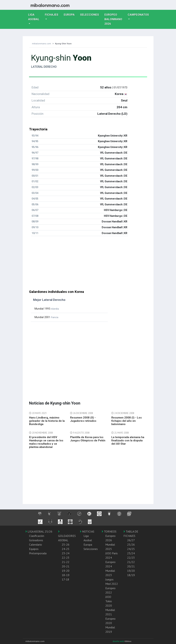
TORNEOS (109, 531)
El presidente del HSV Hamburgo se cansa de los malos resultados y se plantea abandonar (46, 442)
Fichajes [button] (52, 15)
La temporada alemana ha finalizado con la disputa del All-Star (128, 440)
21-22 (66, 562)
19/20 (131, 571)
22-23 (66, 558)
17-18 (65, 579)
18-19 (66, 575)
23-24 (66, 553)
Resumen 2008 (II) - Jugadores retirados (83, 419)
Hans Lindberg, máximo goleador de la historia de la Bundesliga (47, 421)
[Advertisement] (88, 264)
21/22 (131, 562)
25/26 (131, 545)
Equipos (34, 549)
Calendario (36, 545)
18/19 (131, 575)
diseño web (119, 641)
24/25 (131, 549)
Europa (71, 14)
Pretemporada (38, 553)
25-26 (66, 545)
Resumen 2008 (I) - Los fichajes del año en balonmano (127, 421)
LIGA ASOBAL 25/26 (39, 531)
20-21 (66, 566)
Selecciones (91, 14)
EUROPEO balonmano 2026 (115, 19)
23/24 (131, 553)
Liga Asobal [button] (34, 17)
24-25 (66, 549)
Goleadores (36, 540)
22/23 (131, 558)
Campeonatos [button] (138, 15)
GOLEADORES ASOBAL (67, 536)
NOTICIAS (87, 531)
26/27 (131, 540)
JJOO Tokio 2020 (109, 601)
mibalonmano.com (42, 43)
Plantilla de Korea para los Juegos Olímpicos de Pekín (88, 439)
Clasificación (37, 536)
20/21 (131, 566)
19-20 (66, 571)
